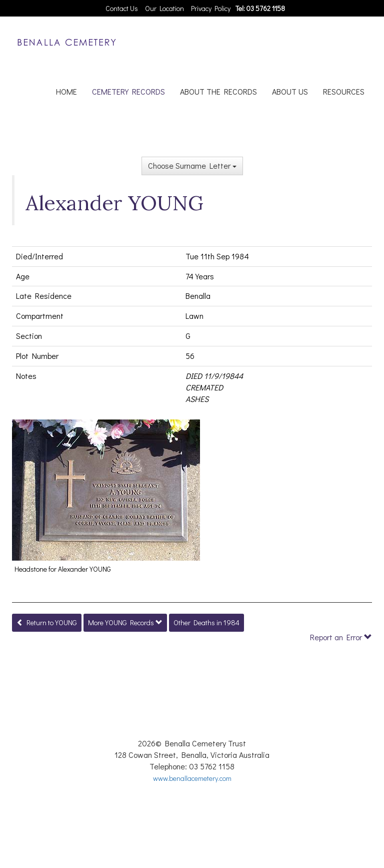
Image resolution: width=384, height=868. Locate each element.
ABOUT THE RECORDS (218, 91)
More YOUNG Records (125, 622)
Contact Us (122, 8)
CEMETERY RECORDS (128, 91)
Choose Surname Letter (192, 165)
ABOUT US (290, 91)
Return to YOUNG (47, 622)
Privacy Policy (211, 8)
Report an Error (341, 637)
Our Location (164, 8)
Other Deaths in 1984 (206, 622)
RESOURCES (344, 91)
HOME (66, 91)
